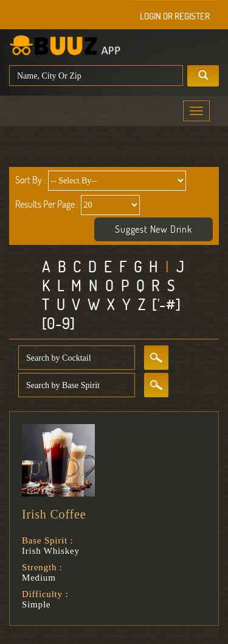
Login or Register (175, 16)
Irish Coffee (54, 514)
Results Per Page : (47, 204)
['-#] (166, 304)
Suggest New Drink (154, 229)
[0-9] (59, 323)
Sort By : (30, 180)
